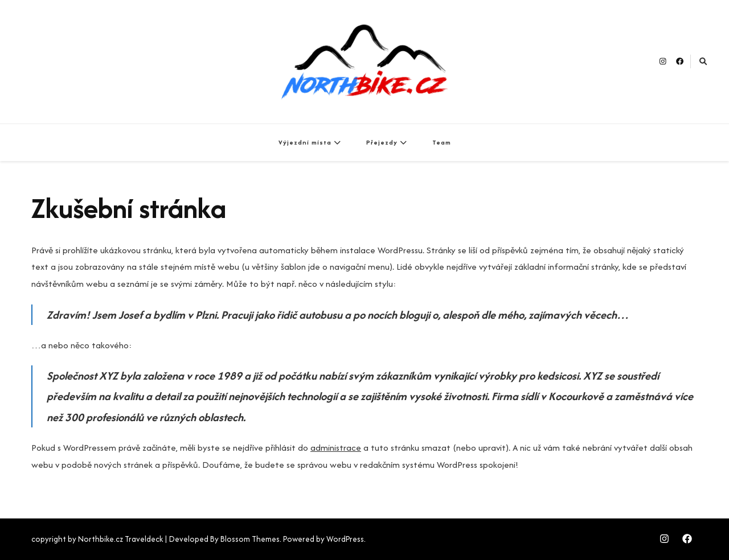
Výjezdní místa (305, 142)
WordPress (345, 539)
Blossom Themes (250, 539)
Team (442, 142)
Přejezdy (382, 142)
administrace (336, 448)
